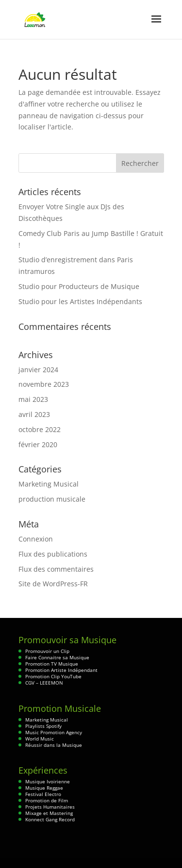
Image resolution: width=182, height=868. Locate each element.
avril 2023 (34, 414)
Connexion (36, 539)
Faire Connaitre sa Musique (57, 657)
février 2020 (38, 444)
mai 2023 (33, 399)
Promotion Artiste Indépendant (61, 670)
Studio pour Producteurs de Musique (79, 286)
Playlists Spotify (43, 726)
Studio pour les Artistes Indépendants (80, 301)
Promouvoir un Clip (47, 651)
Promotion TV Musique (52, 664)
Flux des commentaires (56, 569)
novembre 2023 (44, 384)
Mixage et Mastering (49, 813)
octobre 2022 (40, 429)
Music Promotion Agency (54, 732)
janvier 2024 (38, 370)
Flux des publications (53, 554)
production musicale (52, 499)
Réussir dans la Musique (54, 745)
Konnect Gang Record (50, 819)
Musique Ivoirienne (48, 781)
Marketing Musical (49, 484)
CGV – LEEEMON (44, 683)
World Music (40, 739)
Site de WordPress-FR (53, 584)
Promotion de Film (47, 800)
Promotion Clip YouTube (53, 676)
